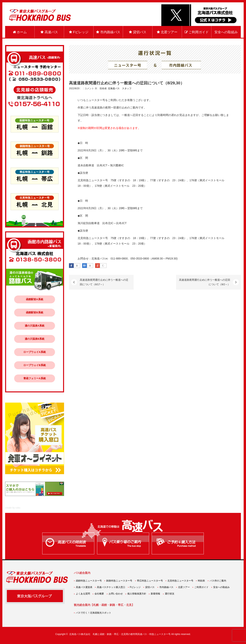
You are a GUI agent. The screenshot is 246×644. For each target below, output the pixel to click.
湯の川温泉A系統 (35, 326)
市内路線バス (108, 32)
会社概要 (99, 594)
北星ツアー (167, 32)
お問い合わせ (116, 594)
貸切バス (138, 32)
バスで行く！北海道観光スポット (94, 613)
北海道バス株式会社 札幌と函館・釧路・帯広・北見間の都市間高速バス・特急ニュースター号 (120, 634)
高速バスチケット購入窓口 (111, 587)
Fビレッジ (79, 32)
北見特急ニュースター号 (180, 581)
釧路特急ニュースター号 (119, 581)
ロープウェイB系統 (34, 365)
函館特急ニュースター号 (89, 581)
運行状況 (170, 594)
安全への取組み (226, 32)
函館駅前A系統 (34, 299)
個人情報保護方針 (137, 594)
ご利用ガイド (197, 32)
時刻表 (201, 581)
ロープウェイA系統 (34, 352)
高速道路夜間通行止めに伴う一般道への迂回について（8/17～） (104, 282)
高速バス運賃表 (84, 587)
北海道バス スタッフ (120, 88)
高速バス (49, 32)
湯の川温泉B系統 (35, 339)
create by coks (13, 508)
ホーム (20, 32)
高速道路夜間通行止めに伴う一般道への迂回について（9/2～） (205, 282)
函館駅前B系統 (34, 312)
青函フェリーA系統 (34, 378)
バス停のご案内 (218, 581)
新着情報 (155, 594)
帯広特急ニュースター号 (150, 581)
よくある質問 (83, 594)
